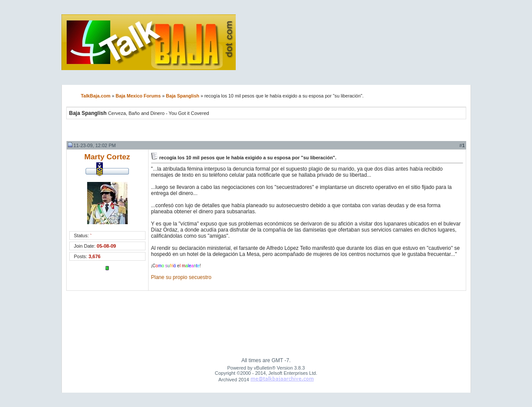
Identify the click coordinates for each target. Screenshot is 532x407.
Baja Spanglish (183, 96)
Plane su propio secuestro (181, 277)
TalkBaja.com (96, 96)
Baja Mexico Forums (138, 96)
